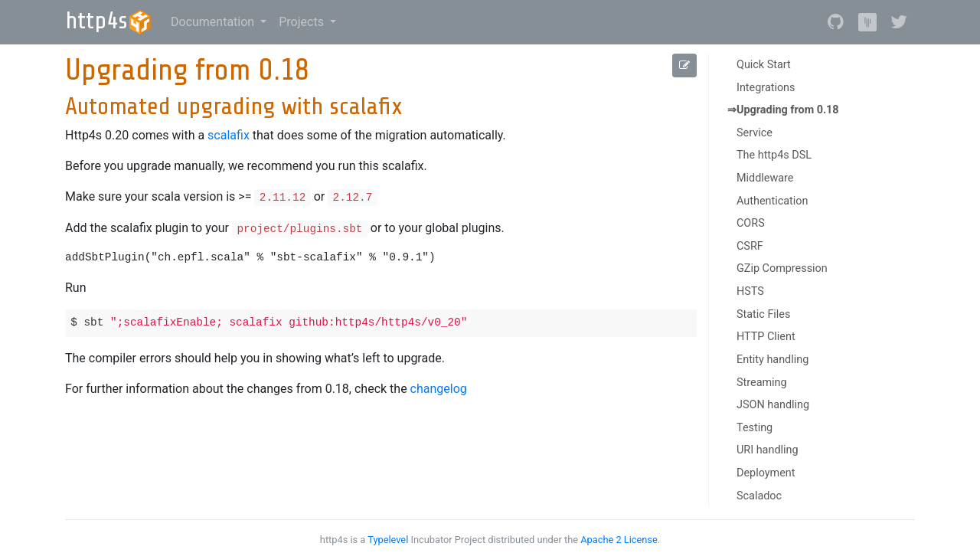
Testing (755, 428)
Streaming (762, 383)
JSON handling (773, 405)
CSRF (750, 246)
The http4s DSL (774, 155)
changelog (439, 389)
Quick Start (764, 65)
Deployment (766, 473)
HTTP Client (766, 337)
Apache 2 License (619, 540)
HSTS (750, 291)
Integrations (766, 88)
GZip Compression (782, 268)
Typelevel (388, 540)
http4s (109, 21)
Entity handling (773, 360)
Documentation (214, 22)
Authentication (772, 201)
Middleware (765, 178)
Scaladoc (759, 496)
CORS (751, 223)
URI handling (768, 450)
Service (755, 133)
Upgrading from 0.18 (788, 110)
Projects (303, 22)
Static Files (763, 314)
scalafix (229, 135)
